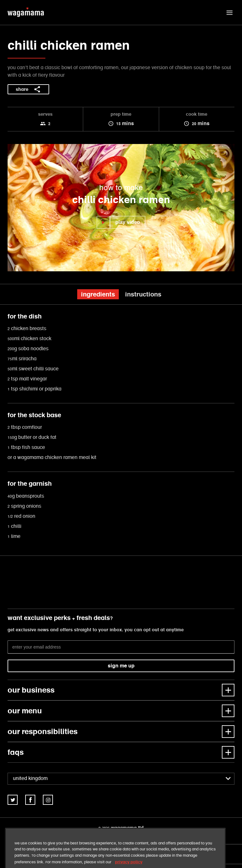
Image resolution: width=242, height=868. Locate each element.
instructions (143, 294)
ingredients (98, 294)
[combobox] (121, 779)
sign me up (121, 666)
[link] (13, 800)
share (28, 89)
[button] (229, 13)
